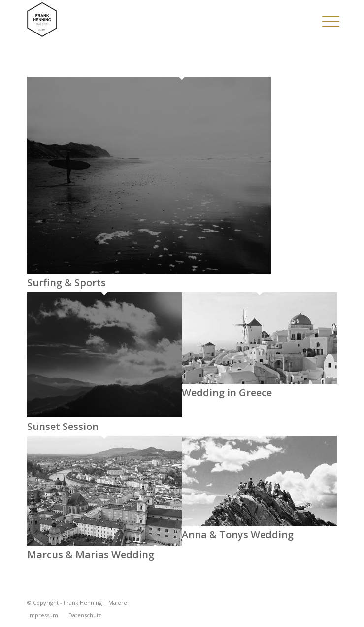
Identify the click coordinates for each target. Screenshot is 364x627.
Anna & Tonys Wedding (238, 535)
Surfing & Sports (66, 282)
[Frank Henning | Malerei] (151, 20)
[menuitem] (323, 21)
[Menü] (323, 21)
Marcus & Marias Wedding (91, 554)
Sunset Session (63, 426)
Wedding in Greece (227, 392)
